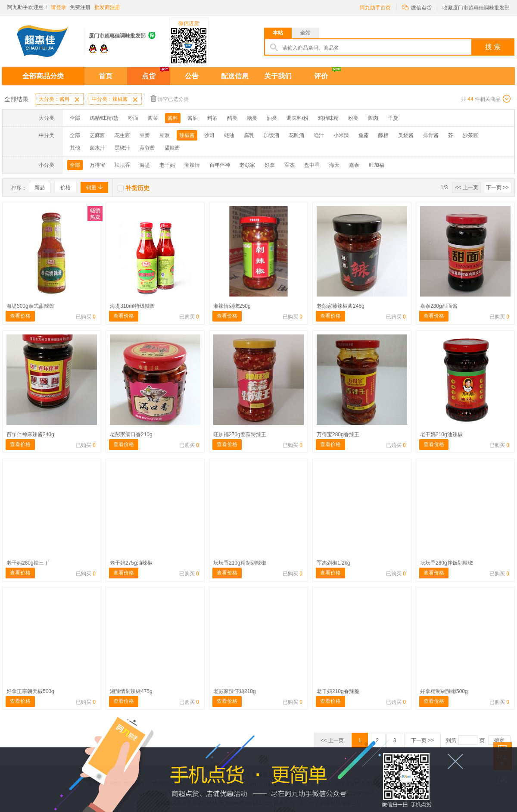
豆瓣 (145, 135)
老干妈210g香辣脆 (338, 691)
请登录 (59, 7)
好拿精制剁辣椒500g (444, 691)
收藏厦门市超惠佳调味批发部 (476, 8)
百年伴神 (220, 165)
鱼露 (364, 135)
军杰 (290, 165)
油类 (272, 118)
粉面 (133, 118)
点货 (149, 76)
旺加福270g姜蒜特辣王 (240, 434)
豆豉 (165, 135)
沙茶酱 (470, 135)
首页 (106, 76)
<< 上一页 (466, 187)
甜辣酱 (172, 148)
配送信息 (235, 76)
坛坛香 (122, 165)
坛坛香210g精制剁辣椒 (240, 563)
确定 (499, 740)
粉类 (353, 118)
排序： (19, 188)
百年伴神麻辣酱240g (30, 434)
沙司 (209, 135)
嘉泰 (354, 165)
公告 (192, 76)
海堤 (145, 165)
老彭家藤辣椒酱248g (341, 306)
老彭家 (247, 165)
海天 (334, 165)
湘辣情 (192, 165)
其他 (75, 148)
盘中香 (312, 165)
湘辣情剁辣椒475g (131, 691)
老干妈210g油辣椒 (441, 434)
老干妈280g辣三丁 (28, 563)
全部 (75, 118)
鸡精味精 (328, 118)
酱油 (193, 118)
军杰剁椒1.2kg (333, 563)
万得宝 (97, 165)
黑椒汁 (122, 148)
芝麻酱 (97, 135)
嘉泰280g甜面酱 (439, 306)
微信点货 (417, 7)
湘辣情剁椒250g (232, 306)
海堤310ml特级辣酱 (132, 306)
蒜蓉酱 (147, 148)
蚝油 (229, 135)
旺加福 (377, 165)
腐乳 (249, 135)
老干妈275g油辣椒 (131, 563)
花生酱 (122, 135)
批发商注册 (107, 7)
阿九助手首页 (375, 8)
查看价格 (20, 316)
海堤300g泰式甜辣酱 (30, 306)
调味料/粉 (297, 118)
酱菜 (153, 118)
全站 (305, 33)
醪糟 (383, 135)
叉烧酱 (406, 135)
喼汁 (319, 135)
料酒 (212, 118)
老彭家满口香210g (131, 434)
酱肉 (373, 118)
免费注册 (80, 7)
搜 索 (493, 47)
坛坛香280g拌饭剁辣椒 (447, 563)
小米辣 (341, 135)
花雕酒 (296, 135)
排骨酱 (431, 135)
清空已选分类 (170, 98)
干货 (393, 118)
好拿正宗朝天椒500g (30, 691)
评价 (321, 76)
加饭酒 (271, 135)
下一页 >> (497, 187)
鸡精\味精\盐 (104, 118)
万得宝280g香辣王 (338, 434)
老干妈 (167, 165)
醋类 (232, 118)
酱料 (173, 118)
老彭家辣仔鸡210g (235, 691)
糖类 (252, 118)
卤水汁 (97, 148)
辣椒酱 (187, 135)
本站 (278, 33)
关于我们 (278, 76)
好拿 (270, 165)
